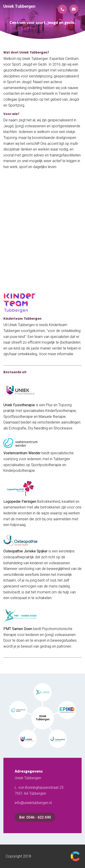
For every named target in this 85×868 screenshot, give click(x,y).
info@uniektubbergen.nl (33, 803)
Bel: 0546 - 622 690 (35, 817)
